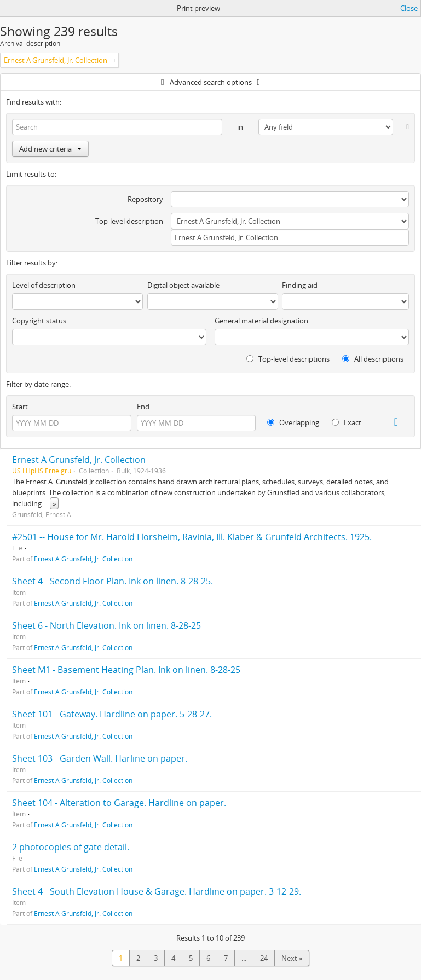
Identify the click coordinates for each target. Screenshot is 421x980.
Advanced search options (211, 82)
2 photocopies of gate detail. (71, 847)
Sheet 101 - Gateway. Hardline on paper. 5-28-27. (112, 714)
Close (409, 8)
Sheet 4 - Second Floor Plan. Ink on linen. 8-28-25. (113, 581)
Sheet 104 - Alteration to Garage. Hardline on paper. (119, 803)
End (143, 407)
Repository (145, 199)
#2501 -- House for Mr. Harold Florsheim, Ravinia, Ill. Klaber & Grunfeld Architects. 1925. (192, 537)
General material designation (261, 321)
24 (264, 958)
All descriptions (373, 359)
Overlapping (293, 422)
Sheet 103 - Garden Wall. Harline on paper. (100, 758)
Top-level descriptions (288, 359)
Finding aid (300, 285)
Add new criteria (50, 149)
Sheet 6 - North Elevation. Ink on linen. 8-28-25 (106, 625)
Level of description (44, 285)
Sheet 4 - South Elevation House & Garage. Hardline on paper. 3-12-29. (157, 891)
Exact (347, 422)
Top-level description (129, 221)
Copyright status (39, 321)
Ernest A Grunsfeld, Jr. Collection (79, 460)
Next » (292, 958)
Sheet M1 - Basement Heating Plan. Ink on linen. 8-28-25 (126, 670)
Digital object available (183, 285)
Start (20, 407)
